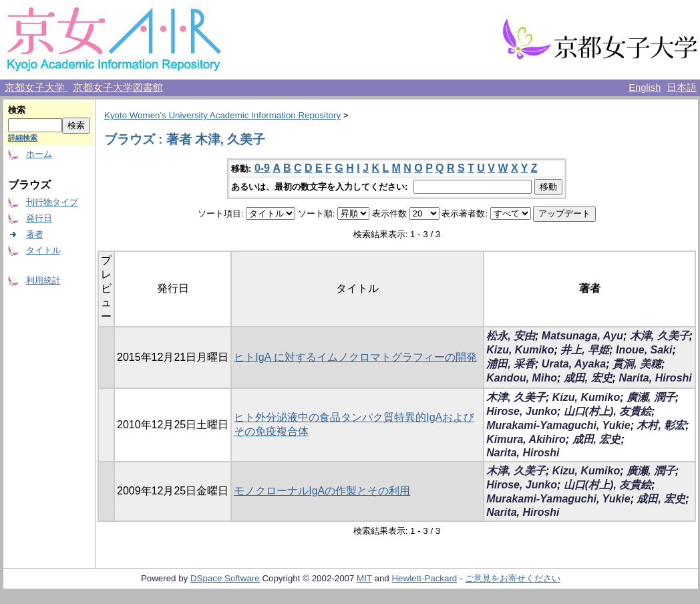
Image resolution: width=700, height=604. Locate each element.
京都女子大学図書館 (118, 88)
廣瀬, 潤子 (651, 397)
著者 (35, 234)
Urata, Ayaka (574, 364)
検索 (17, 110)
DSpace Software (225, 578)
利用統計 (43, 280)
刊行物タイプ (52, 202)
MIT (364, 578)
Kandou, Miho (522, 378)
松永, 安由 (511, 336)
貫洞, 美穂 (637, 364)
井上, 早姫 (585, 350)
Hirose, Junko (522, 411)
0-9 (262, 168)
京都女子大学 (36, 88)
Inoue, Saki (644, 350)
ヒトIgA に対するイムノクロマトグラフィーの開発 (355, 357)
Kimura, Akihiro (526, 439)
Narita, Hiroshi (655, 378)
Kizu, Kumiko (520, 350)
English (645, 88)
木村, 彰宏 (661, 425)
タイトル (43, 250)
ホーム (39, 154)
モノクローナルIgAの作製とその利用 (322, 491)
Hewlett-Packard (424, 578)
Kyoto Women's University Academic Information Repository (222, 115)
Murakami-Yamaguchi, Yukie (558, 425)
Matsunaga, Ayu (582, 336)
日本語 (682, 88)
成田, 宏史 (588, 378)
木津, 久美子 (660, 336)
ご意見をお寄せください (513, 578)
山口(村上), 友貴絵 (608, 411)
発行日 (39, 218)
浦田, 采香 (511, 364)
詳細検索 (23, 138)
